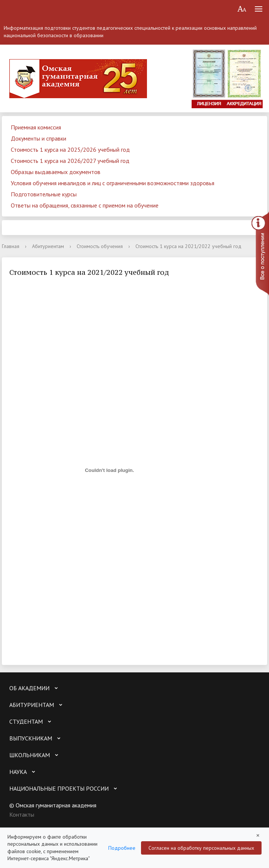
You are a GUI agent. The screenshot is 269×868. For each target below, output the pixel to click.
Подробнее (122, 848)
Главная (11, 246)
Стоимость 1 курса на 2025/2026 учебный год (70, 150)
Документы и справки (39, 138)
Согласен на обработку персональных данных (201, 848)
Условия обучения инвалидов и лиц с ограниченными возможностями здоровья (113, 183)
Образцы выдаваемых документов (56, 172)
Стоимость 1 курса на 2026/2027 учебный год (70, 161)
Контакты (22, 814)
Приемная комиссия (36, 127)
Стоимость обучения (100, 246)
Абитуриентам (48, 246)
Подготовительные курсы (44, 194)
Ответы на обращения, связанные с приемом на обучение (85, 205)
